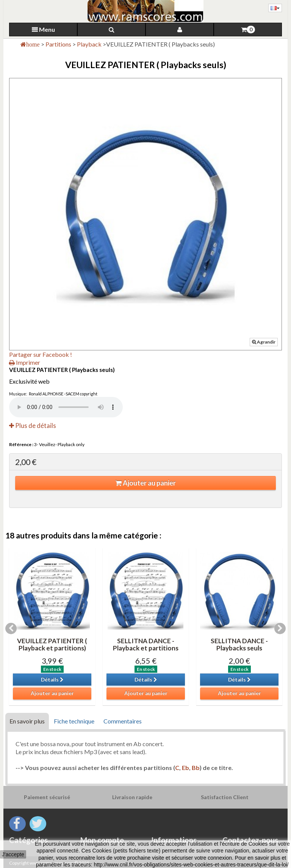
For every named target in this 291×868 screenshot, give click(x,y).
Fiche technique (74, 721)
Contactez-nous (250, 840)
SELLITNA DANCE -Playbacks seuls (239, 644)
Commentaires (123, 721)
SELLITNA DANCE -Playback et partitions (146, 644)
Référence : (21, 444)
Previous (11, 628)
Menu (43, 29)
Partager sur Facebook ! (41, 354)
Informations (174, 840)
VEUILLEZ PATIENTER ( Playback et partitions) (52, 644)
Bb (196, 768)
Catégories (28, 840)
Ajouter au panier (145, 483)
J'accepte (13, 854)
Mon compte (102, 840)
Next (280, 628)
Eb (185, 768)
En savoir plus (27, 721)
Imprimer (25, 362)
